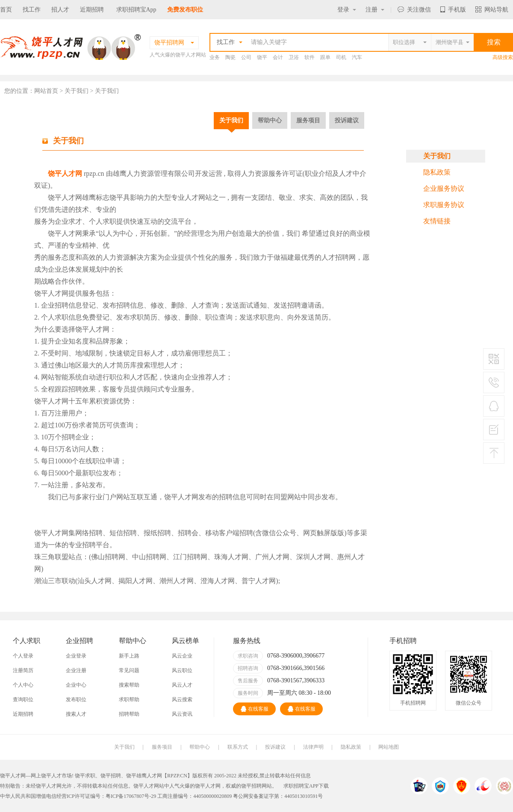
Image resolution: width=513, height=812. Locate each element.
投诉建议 (347, 120)
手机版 (453, 10)
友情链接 (437, 221)
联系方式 (238, 747)
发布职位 (76, 699)
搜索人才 (76, 714)
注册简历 (23, 670)
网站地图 (389, 747)
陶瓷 (230, 57)
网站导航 (492, 10)
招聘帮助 (129, 714)
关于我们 (231, 120)
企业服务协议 (444, 188)
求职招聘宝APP (301, 786)
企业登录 (76, 656)
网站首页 (46, 91)
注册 (375, 10)
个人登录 (23, 656)
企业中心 (76, 685)
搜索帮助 (129, 685)
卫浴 (294, 57)
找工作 (32, 10)
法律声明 (313, 747)
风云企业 (182, 656)
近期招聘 (92, 10)
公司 (246, 57)
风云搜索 (182, 699)
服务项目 (308, 120)
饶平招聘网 (254, 786)
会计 (278, 57)
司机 (341, 57)
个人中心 (23, 685)
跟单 (325, 57)
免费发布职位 (185, 10)
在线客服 (255, 709)
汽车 (357, 57)
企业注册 (76, 670)
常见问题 (129, 670)
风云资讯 (182, 714)
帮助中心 (270, 120)
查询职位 (23, 699)
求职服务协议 (444, 205)
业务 (215, 57)
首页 (6, 10)
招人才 (60, 10)
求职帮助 (129, 699)
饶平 (262, 57)
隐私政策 (437, 172)
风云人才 (182, 685)
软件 (310, 57)
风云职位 (182, 670)
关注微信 (414, 10)
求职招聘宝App (136, 10)
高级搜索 (503, 57)
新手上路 (129, 656)
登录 (347, 10)
